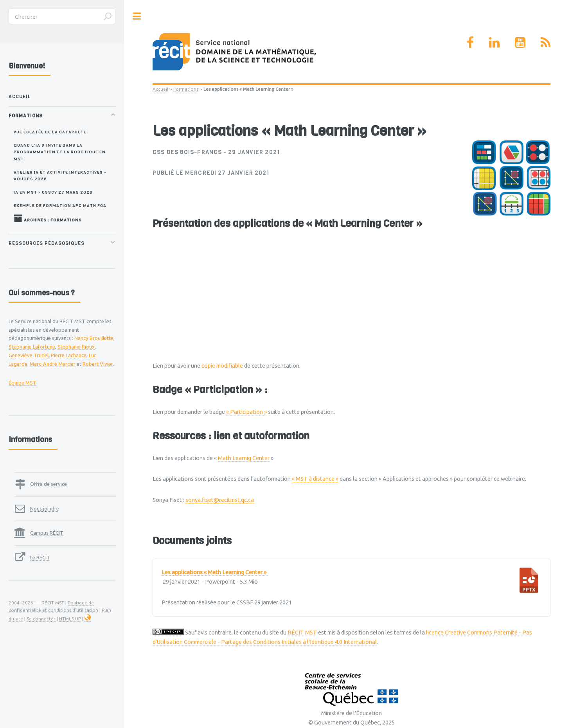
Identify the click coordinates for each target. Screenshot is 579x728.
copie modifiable (222, 366)
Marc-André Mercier (53, 364)
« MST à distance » (315, 479)
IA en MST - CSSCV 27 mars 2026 (53, 192)
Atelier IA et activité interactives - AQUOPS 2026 (60, 175)
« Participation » (246, 412)
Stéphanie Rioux (76, 347)
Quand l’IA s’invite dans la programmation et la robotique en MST (60, 152)
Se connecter (41, 619)
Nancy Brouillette (94, 338)
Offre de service (49, 484)
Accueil (160, 89)
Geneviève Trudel (29, 355)
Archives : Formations (48, 218)
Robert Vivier (98, 364)
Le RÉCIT (40, 557)
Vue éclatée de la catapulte (50, 132)
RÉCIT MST (302, 632)
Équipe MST (22, 383)
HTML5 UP (70, 619)
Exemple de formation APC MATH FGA (60, 205)
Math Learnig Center (244, 458)
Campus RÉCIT (47, 533)
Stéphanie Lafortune (32, 347)
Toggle (137, 16)
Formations (186, 89)
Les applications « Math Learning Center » (215, 572)
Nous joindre (45, 509)
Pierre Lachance (69, 355)
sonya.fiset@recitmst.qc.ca (220, 500)
